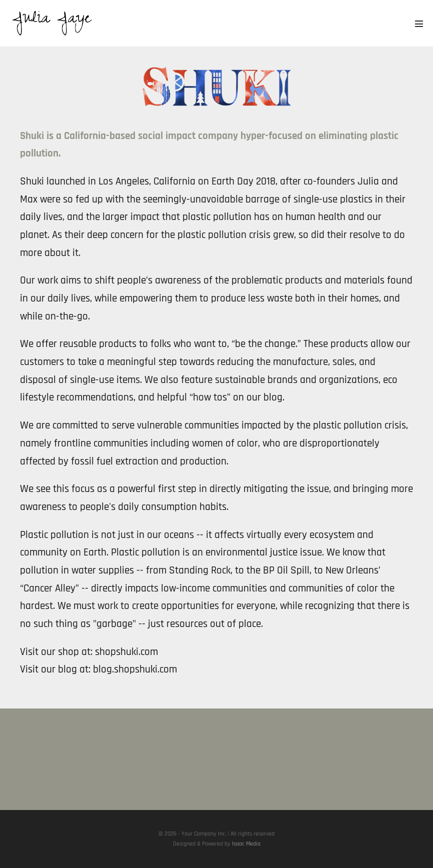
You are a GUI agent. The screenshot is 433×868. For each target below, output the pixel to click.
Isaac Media (246, 844)
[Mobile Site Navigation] (419, 23)
